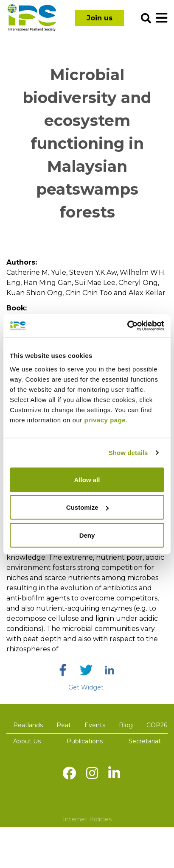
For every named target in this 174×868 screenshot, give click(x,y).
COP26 (157, 725)
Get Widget (86, 687)
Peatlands (28, 725)
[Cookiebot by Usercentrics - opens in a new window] (127, 326)
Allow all (87, 479)
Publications (85, 741)
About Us (27, 741)
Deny (87, 535)
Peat (64, 725)
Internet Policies (87, 819)
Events (95, 725)
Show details (128, 453)
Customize (87, 507)
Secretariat (145, 741)
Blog (126, 725)
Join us (100, 18)
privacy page (105, 420)
